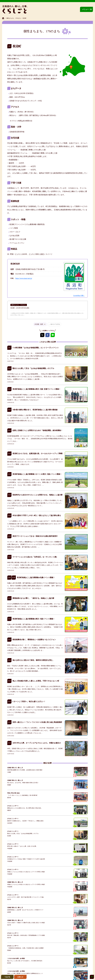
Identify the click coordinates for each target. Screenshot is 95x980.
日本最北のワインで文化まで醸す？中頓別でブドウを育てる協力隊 (26, 859)
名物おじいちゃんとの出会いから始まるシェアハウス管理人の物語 (26, 872)
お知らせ (20, 977)
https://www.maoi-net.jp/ (24, 278)
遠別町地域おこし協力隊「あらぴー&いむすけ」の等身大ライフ (25, 910)
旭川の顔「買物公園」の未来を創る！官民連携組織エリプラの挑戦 (26, 935)
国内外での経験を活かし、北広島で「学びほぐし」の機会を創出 (25, 821)
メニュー (85, 9)
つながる (7, 977)
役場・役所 (41, 324)
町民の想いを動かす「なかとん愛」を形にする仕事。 (22, 846)
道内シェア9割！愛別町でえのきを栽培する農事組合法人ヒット (25, 973)
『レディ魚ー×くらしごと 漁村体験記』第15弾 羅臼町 (22, 795)
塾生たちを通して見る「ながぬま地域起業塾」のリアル (23, 834)
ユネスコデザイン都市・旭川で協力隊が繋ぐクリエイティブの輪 (25, 897)
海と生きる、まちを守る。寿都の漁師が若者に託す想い (23, 783)
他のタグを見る (55, 324)
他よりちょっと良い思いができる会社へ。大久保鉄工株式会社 (25, 961)
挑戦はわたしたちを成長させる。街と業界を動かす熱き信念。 (25, 808)
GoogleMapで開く (79, 296)
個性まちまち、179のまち (14, 18)
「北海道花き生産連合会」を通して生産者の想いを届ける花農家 (25, 948)
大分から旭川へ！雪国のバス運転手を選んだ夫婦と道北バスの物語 (26, 923)
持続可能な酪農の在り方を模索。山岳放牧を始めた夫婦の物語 (25, 770)
